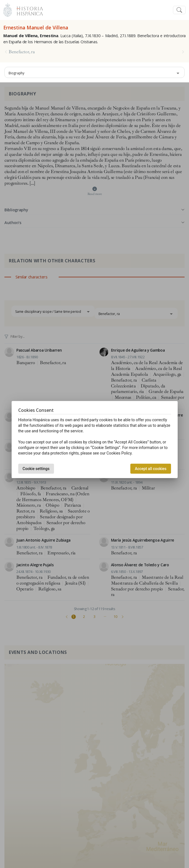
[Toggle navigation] (179, 10)
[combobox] (94, 72)
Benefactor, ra (22, 52)
